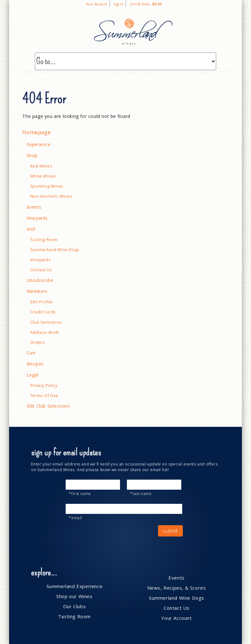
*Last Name (141, 494)
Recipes (35, 364)
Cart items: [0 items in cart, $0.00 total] (146, 4)
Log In (119, 4)
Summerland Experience (75, 586)
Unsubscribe (40, 280)
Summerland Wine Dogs (55, 250)
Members (37, 291)
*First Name (80, 494)
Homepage (36, 132)
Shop (32, 155)
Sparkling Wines (47, 186)
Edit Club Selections (48, 406)
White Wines (43, 176)
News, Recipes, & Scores (177, 588)
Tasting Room (44, 239)
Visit (31, 229)
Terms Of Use (44, 395)
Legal (33, 375)
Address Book (45, 332)
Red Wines (41, 166)
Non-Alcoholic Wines (51, 196)
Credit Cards (43, 312)
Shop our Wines (74, 596)
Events (34, 207)
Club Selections (46, 322)
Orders (38, 342)
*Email (75, 518)
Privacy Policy (44, 385)
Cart (31, 353)
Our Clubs (74, 606)
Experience (39, 144)
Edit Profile (41, 302)
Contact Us (41, 270)
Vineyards (37, 218)
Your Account (97, 4)
